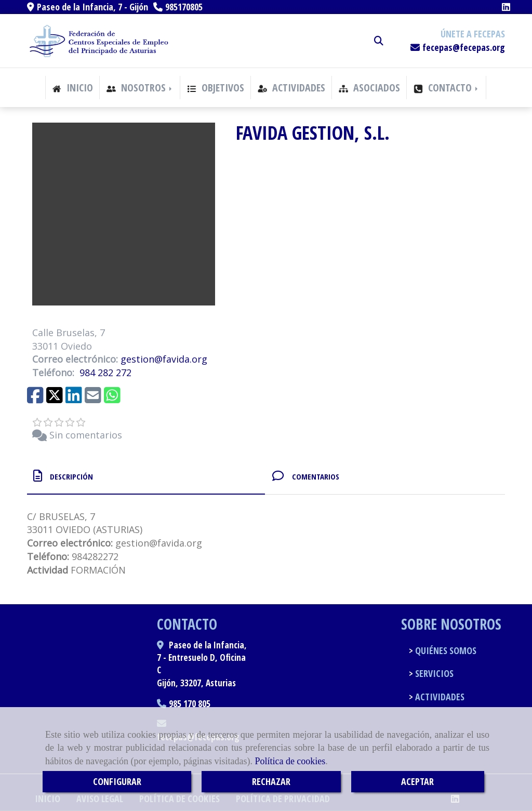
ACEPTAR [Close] (417, 781)
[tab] (146, 476)
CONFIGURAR (117, 781)
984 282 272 (105, 373)
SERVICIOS (433, 673)
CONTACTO (447, 88)
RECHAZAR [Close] (271, 781)
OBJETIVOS (216, 88)
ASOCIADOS (369, 88)
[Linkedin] (506, 7)
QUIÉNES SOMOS (445, 650)
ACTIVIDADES (291, 88)
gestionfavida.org (164, 359)
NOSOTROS (140, 88)
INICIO (72, 88)
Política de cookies (290, 761)
